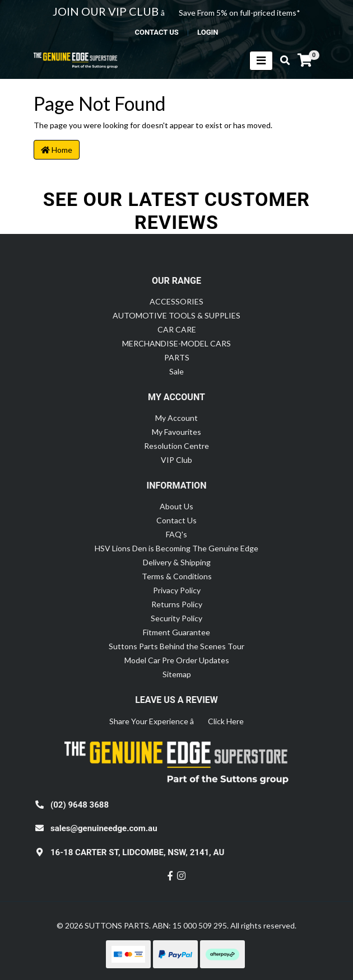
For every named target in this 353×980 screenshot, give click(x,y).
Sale (176, 371)
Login (208, 32)
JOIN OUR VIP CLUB (107, 11)
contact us (156, 32)
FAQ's (176, 534)
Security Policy (176, 618)
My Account (176, 418)
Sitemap (177, 674)
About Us (176, 506)
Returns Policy (177, 604)
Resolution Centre (176, 446)
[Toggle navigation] (261, 61)
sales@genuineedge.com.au (104, 828)
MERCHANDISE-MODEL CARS (176, 343)
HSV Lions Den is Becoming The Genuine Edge (176, 548)
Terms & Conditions (177, 576)
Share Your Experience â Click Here (176, 721)
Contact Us (176, 520)
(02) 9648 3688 (80, 805)
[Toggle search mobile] (282, 60)
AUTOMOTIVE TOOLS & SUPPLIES (176, 315)
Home (57, 150)
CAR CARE (177, 329)
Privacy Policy (177, 590)
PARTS (177, 357)
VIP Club (176, 460)
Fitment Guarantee (176, 632)
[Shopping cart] (305, 60)
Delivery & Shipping (177, 562)
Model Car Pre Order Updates (177, 660)
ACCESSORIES (176, 301)
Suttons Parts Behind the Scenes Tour (176, 646)
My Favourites (176, 432)
